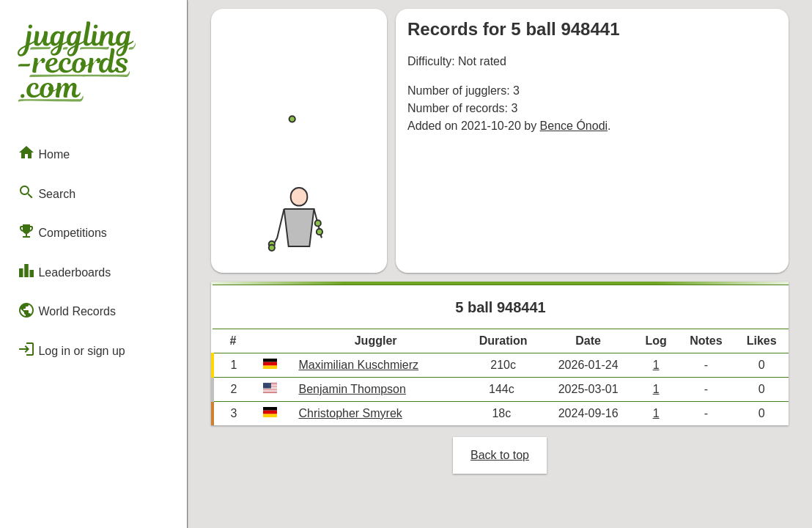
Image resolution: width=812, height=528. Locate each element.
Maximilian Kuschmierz (358, 365)
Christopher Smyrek (350, 413)
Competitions (62, 231)
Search (47, 192)
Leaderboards (64, 271)
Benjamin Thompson (352, 389)
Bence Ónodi (574, 126)
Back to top (500, 455)
